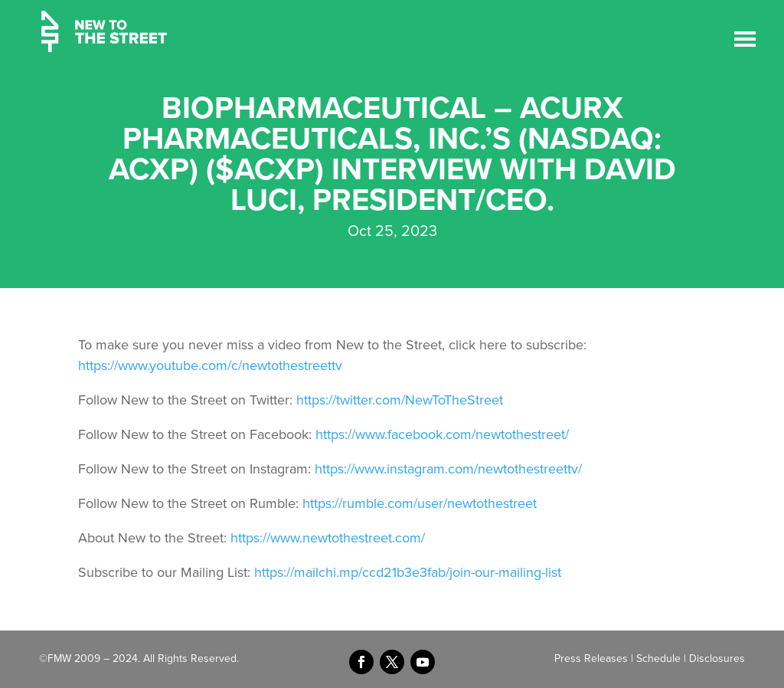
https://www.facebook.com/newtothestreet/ (442, 434)
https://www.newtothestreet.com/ (328, 538)
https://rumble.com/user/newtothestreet (420, 503)
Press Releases (591, 659)
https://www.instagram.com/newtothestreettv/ (448, 469)
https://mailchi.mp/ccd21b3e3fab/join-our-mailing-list (408, 572)
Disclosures (717, 659)
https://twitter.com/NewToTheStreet (400, 400)
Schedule (658, 659)
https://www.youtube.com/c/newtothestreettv (210, 365)
